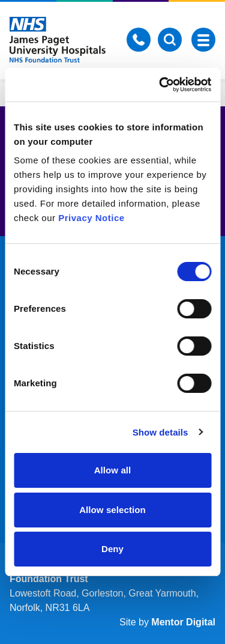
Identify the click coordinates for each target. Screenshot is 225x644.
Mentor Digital (183, 622)
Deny (112, 549)
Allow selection (112, 510)
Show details (160, 432)
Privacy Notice (91, 218)
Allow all (113, 470)
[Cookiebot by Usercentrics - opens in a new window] (160, 85)
